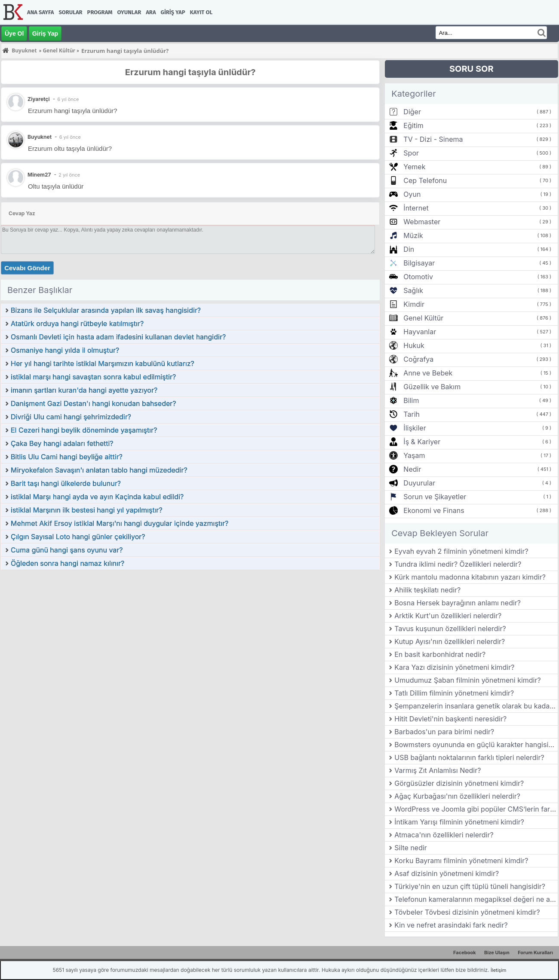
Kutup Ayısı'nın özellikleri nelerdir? (450, 641)
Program (100, 12)
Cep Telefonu (425, 180)
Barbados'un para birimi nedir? (444, 732)
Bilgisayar (419, 263)
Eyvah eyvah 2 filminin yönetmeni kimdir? (461, 551)
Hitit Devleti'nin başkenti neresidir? (450, 719)
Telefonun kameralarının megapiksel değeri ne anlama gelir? (476, 899)
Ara (151, 12)
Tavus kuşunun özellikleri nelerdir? (450, 629)
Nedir (412, 469)
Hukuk (414, 345)
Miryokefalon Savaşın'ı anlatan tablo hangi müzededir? (99, 470)
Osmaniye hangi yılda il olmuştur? (65, 350)
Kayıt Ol (201, 12)
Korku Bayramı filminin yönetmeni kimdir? (461, 861)
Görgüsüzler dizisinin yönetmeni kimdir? (459, 783)
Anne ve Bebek (428, 373)
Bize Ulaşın (497, 953)
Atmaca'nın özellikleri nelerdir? (444, 835)
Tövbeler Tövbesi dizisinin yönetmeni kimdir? (467, 912)
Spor (411, 153)
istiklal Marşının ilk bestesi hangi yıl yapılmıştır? (87, 510)
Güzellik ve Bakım (432, 387)
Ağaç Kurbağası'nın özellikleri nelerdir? (457, 796)
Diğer (412, 112)
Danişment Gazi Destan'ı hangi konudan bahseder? (93, 403)
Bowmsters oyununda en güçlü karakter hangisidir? (476, 745)
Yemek (414, 167)
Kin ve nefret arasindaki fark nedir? (451, 925)
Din (409, 249)
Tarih (412, 414)
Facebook (465, 953)
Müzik (413, 235)
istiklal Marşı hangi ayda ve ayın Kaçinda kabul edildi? (97, 497)
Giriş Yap (173, 12)
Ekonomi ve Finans (434, 510)
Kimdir (414, 304)
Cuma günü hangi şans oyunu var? (67, 550)
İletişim (498, 970)
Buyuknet (40, 137)
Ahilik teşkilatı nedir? (427, 590)
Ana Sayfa (40, 12)
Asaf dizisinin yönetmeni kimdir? (447, 873)
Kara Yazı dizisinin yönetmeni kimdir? (454, 667)
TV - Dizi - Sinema (433, 139)
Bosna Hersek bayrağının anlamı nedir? (458, 603)
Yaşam (414, 455)
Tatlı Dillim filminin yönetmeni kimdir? (454, 693)
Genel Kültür (423, 318)
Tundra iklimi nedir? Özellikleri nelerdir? (458, 564)
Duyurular (419, 483)
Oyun (412, 194)
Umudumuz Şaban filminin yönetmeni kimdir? (467, 680)
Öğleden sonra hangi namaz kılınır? (68, 563)
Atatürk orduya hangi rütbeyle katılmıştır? (77, 324)
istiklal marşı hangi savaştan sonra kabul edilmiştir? (93, 377)
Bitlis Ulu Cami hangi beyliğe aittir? (67, 457)
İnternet (416, 208)
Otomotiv (418, 277)
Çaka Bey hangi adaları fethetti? (62, 443)
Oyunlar (129, 12)
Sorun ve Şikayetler (435, 497)
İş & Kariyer (422, 442)
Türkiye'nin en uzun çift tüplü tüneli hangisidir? (470, 886)
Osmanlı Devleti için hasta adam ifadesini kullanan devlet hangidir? (118, 337)
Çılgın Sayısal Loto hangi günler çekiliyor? (78, 537)
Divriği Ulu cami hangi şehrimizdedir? (71, 417)
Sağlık (413, 290)
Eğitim (413, 125)
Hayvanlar (420, 332)
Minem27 (39, 175)
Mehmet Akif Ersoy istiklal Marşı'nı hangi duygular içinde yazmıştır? (120, 523)
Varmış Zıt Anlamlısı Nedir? (438, 770)
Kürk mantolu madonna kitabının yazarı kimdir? (470, 577)
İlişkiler (415, 428)
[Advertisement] (190, 635)
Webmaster (422, 222)
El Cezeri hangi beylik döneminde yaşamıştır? (84, 430)
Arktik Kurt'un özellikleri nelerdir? (448, 616)
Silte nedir (411, 848)
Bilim (411, 400)
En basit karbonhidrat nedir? (440, 654)
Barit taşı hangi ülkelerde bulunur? (66, 483)
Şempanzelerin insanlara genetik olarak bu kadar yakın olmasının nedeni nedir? (476, 706)
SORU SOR (471, 69)
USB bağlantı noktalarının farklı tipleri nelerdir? (469, 757)
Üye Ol (14, 34)
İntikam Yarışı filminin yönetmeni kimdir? (459, 822)
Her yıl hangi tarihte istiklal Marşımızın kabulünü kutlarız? (103, 363)
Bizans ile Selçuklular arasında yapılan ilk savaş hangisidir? (106, 310)
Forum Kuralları (535, 953)
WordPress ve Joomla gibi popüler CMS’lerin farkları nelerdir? (476, 809)
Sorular (70, 12)
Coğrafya (418, 359)
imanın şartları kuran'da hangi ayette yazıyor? (84, 390)
